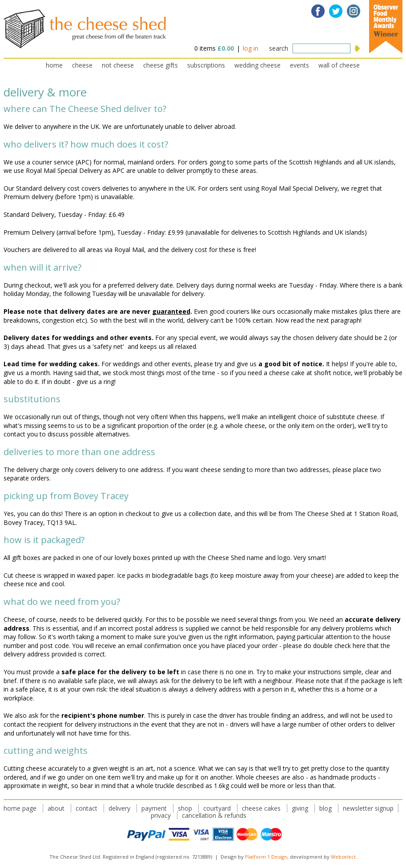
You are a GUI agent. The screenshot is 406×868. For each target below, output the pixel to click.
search (279, 48)
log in (251, 48)
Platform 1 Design (266, 857)
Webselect (343, 857)
